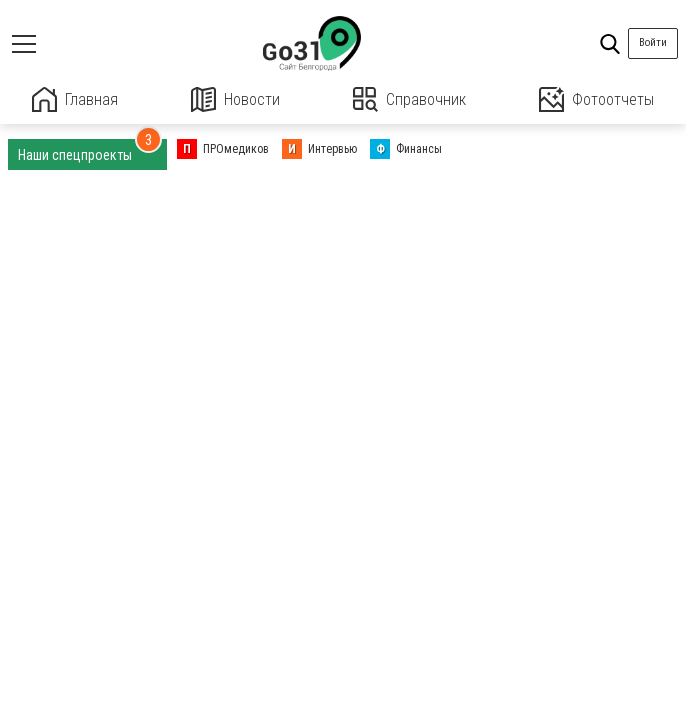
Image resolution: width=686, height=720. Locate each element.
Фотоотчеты (596, 99)
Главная (75, 99)
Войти (653, 42)
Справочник (409, 99)
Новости (235, 99)
